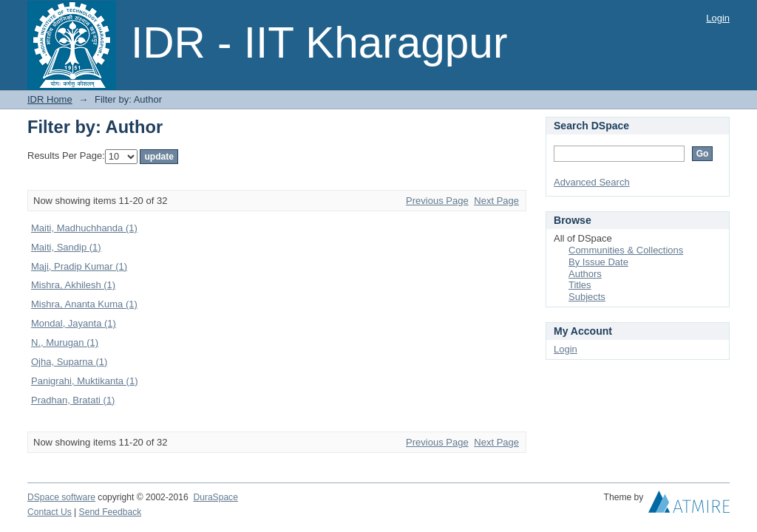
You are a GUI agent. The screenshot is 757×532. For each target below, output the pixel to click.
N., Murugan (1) (65, 342)
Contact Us (50, 512)
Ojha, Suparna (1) (69, 362)
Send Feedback (111, 512)
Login (718, 18)
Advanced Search (592, 182)
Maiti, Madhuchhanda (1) (84, 228)
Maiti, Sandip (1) (66, 247)
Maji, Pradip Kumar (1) (79, 266)
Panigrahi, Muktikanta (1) (85, 381)
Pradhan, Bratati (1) (73, 400)
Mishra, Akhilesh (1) (73, 285)
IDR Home (50, 99)
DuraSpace (215, 497)
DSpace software (61, 497)
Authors (585, 274)
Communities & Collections (626, 250)
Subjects (587, 297)
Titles (580, 285)
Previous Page (437, 201)
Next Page (496, 201)
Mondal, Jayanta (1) (74, 323)
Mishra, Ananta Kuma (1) (84, 304)
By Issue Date (598, 262)
